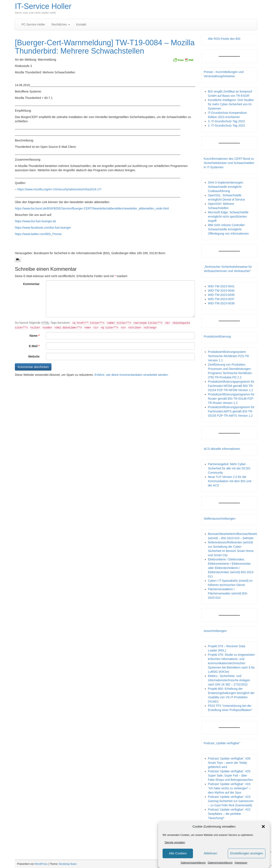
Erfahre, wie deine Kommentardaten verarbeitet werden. (132, 375)
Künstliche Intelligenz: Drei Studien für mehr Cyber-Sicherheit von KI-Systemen (231, 104)
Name (35, 336)
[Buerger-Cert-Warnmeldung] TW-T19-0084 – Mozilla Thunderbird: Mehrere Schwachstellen (105, 47)
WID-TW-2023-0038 (221, 303)
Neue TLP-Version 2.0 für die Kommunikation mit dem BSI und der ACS (230, 481)
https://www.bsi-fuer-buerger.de (35, 221)
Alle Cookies (178, 853)
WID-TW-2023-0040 (221, 291)
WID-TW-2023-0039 (221, 295)
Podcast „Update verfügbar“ (222, 743)
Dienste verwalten (175, 842)
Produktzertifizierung (217, 336)
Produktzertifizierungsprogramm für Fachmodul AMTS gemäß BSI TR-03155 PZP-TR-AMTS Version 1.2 (231, 411)
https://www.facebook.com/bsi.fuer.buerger (43, 228)
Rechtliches (61, 24)
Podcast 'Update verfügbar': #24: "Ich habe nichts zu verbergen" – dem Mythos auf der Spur (230, 788)
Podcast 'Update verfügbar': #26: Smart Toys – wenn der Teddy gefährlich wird (230, 763)
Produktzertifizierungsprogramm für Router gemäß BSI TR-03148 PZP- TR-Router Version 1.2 (231, 399)
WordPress (41, 864)
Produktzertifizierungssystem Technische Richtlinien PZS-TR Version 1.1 (229, 356)
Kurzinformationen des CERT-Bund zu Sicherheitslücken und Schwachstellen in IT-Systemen (229, 163)
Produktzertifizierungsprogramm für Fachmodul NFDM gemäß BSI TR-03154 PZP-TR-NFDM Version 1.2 (231, 386)
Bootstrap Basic (68, 864)
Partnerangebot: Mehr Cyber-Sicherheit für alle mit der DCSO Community (229, 468)
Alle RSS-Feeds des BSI (224, 39)
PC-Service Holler (33, 24)
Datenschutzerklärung (193, 863)
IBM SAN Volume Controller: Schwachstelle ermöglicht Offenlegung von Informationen (228, 229)
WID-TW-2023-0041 (221, 286)
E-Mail (34, 346)
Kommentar (31, 284)
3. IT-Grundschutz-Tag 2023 (227, 121)
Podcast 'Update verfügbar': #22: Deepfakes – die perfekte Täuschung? (230, 814)
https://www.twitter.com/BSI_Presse (38, 234)
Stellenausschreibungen (220, 519)
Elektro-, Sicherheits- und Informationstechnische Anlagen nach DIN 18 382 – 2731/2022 (229, 680)
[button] (263, 827)
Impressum (241, 863)
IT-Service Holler (43, 6)
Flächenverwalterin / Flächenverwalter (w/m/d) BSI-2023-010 (228, 593)
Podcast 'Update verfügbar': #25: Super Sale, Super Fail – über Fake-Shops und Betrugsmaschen (231, 775)
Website (34, 356)
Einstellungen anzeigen (247, 853)
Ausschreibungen (215, 631)
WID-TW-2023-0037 (221, 299)
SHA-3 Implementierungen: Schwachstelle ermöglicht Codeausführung (226, 187)
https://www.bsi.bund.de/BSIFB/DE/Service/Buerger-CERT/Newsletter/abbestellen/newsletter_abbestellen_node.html (92, 208)
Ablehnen (210, 853)
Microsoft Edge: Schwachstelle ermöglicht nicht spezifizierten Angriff (228, 217)
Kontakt (81, 24)
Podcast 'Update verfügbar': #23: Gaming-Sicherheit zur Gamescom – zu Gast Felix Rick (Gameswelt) (231, 801)
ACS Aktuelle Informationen (222, 449)
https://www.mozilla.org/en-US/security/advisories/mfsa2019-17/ (59, 189)
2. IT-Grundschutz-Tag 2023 (227, 125)
